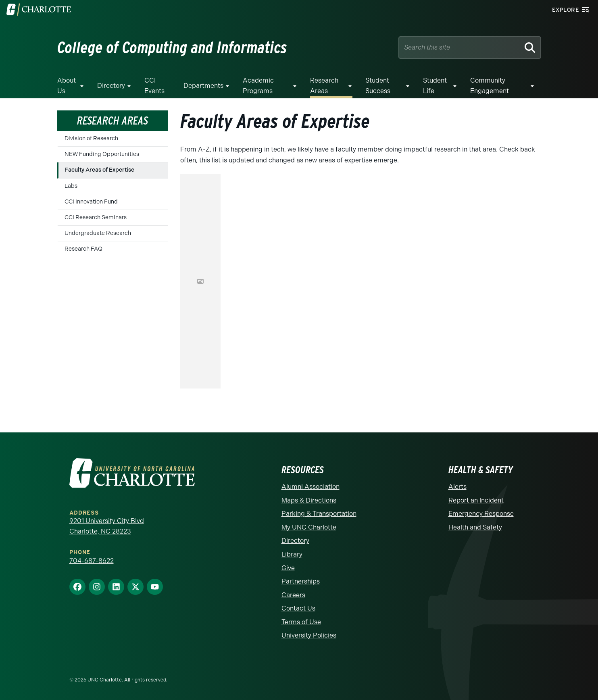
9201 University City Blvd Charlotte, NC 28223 (107, 526)
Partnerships (301, 581)
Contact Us (298, 608)
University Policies (309, 635)
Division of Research (91, 138)
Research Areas (324, 86)
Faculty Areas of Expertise (99, 170)
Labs (71, 186)
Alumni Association (310, 487)
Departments (203, 86)
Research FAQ (83, 249)
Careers (293, 595)
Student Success (378, 86)
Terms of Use (301, 622)
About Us (67, 86)
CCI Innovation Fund (91, 202)
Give (288, 568)
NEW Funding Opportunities (102, 154)
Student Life (435, 86)
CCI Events (154, 86)
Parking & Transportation (319, 514)
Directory (111, 86)
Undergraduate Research (98, 233)
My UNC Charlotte (309, 527)
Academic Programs (258, 86)
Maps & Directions (309, 500)
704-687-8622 (92, 561)
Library (292, 554)
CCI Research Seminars (96, 217)
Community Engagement (490, 86)
